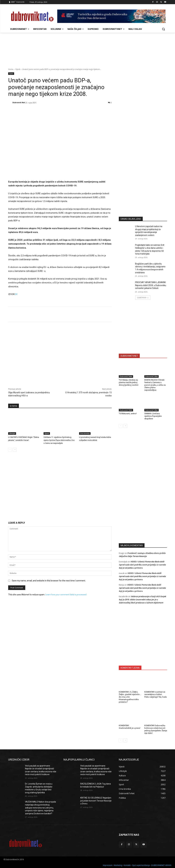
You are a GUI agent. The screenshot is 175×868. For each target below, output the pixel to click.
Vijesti (18, 69)
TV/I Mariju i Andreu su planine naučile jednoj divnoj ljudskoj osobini (129, 382)
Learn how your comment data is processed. (66, 595)
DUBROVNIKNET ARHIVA (161, 865)
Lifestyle (12, 433)
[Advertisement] (143, 185)
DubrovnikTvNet (126, 376)
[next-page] (15, 450)
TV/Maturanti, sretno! (128, 414)
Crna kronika (85, 433)
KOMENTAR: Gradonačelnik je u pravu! (130, 727)
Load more (143, 297)
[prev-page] (10, 450)
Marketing (118, 865)
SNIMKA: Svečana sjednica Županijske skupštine (153, 416)
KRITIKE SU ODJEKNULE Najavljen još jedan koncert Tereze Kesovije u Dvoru (96, 801)
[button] (163, 29)
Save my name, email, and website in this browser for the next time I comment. (49, 581)
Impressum (108, 865)
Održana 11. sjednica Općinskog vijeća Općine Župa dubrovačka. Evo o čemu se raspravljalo (59, 440)
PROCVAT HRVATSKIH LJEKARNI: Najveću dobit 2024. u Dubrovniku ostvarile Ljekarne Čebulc (151, 285)
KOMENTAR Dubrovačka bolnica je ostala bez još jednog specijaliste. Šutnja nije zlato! (156, 729)
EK (16, 294)
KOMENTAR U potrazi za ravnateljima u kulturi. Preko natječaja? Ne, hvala (156, 694)
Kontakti (127, 865)
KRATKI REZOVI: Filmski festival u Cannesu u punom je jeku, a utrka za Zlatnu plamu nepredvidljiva (155, 385)
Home (11, 69)
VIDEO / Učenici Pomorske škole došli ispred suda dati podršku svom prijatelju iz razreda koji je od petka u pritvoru (142, 565)
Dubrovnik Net (19, 102)
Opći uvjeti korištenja (141, 865)
